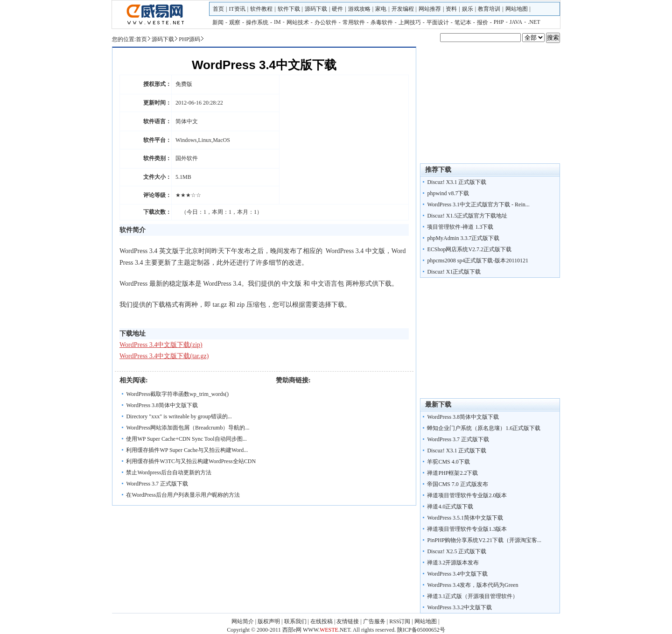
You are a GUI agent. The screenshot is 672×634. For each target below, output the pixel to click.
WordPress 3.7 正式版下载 (157, 484)
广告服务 (374, 621)
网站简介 (243, 621)
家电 (381, 9)
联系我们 (295, 621)
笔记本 (463, 22)
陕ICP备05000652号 (421, 630)
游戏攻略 (359, 9)
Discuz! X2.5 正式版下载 (457, 551)
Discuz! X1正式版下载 (454, 272)
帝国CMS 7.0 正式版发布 (457, 484)
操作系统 (257, 22)
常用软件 (354, 22)
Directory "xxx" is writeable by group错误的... (179, 416)
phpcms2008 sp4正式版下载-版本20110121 (478, 261)
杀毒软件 (382, 22)
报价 (483, 22)
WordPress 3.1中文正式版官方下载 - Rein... (478, 204)
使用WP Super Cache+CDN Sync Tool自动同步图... (186, 439)
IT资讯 (237, 9)
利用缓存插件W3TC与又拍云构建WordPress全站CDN (191, 461)
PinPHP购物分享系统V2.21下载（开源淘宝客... (484, 540)
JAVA (516, 22)
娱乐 (468, 9)
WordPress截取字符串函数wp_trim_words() (177, 394)
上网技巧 (410, 22)
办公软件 (326, 22)
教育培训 (489, 9)
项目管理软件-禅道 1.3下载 (460, 227)
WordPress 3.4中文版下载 (457, 574)
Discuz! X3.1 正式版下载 (457, 182)
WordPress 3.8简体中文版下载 (162, 405)
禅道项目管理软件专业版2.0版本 (467, 495)
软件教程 (261, 9)
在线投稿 (322, 621)
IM (277, 22)
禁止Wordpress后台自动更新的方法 (169, 472)
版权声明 (269, 621)
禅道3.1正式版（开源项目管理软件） (472, 596)
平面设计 (438, 22)
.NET (534, 22)
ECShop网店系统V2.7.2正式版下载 (469, 249)
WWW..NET (326, 630)
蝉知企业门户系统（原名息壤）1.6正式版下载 (484, 428)
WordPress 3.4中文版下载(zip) (161, 345)
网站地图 (517, 9)
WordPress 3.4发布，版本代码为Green (472, 585)
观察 (235, 22)
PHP (499, 22)
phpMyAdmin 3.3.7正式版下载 (463, 238)
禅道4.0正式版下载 (450, 507)
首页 (218, 9)
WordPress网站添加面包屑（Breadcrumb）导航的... (188, 428)
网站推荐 (430, 9)
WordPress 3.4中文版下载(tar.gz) (164, 356)
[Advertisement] (490, 340)
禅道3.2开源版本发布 (453, 563)
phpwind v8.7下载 (448, 193)
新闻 (218, 22)
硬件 (337, 9)
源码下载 (316, 9)
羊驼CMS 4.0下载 (448, 462)
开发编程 (403, 9)
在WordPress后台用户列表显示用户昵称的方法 (183, 495)
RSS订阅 (400, 621)
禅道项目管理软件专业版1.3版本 (467, 529)
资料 (451, 9)
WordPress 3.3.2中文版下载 (459, 607)
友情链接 (348, 621)
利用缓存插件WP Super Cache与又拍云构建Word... (187, 450)
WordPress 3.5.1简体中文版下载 (465, 518)
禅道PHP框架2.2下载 (452, 473)
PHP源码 (189, 39)
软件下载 (289, 9)
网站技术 (298, 22)
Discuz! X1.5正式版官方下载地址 (467, 216)
